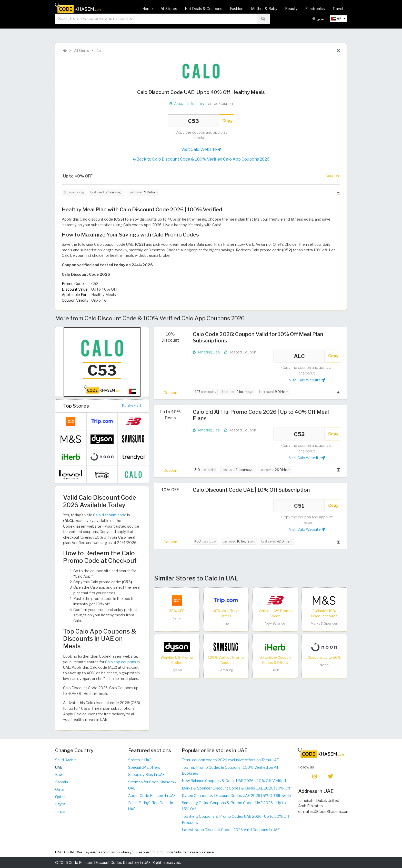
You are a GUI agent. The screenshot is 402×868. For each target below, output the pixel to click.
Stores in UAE (140, 760)
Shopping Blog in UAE (147, 775)
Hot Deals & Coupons (204, 9)
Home (148, 9)
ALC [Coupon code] (299, 356)
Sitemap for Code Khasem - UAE (152, 785)
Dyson (177, 670)
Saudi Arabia (66, 760)
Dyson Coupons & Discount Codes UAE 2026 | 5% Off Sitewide (236, 796)
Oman (60, 790)
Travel (338, 9)
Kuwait (61, 775)
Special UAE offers (144, 767)
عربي (318, 25)
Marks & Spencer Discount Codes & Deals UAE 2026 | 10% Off (236, 788)
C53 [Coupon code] (193, 121)
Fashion (237, 9)
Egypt (60, 804)
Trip (226, 623)
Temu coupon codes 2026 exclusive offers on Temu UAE (230, 760)
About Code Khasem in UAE (152, 796)
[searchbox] (156, 25)
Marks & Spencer (324, 623)
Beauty (291, 9)
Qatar (60, 797)
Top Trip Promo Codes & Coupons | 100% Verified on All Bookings (230, 771)
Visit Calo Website (201, 150)
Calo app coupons (121, 662)
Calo (100, 51)
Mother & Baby (264, 9)
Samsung (226, 670)
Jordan (61, 812)
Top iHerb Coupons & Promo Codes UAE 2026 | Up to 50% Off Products (235, 820)
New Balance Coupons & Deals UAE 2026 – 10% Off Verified (234, 781)
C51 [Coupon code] (299, 506)
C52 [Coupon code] (299, 434)
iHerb (275, 670)
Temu (177, 618)
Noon (324, 665)
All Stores (169, 9)
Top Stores (76, 406)
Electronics (315, 9)
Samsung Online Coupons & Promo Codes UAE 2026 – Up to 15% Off (234, 806)
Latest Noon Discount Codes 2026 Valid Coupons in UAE (231, 830)
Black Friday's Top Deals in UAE (151, 806)
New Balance (275, 623)
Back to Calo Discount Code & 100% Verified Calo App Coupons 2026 (201, 159)
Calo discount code (110, 515)
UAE (59, 767)
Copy (227, 121)
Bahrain (62, 782)
